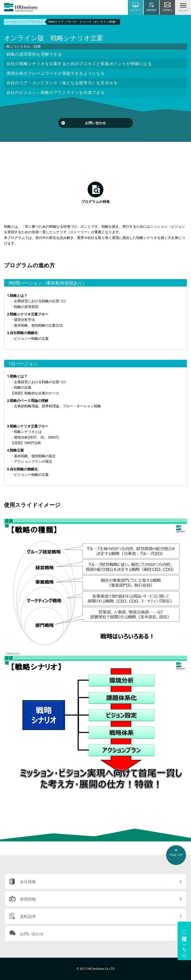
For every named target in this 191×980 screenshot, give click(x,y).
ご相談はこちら (184, 941)
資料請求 (28, 916)
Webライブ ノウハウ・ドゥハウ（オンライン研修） (83, 22)
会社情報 (28, 882)
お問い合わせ (95, 123)
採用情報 (28, 899)
